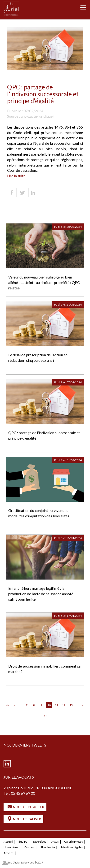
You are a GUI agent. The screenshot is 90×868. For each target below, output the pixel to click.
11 (56, 705)
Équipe (23, 842)
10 (49, 705)
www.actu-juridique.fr (38, 116)
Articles (9, 853)
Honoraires (11, 847)
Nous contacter (29, 807)
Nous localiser (27, 819)
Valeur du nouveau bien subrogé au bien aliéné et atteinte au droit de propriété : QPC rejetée (44, 282)
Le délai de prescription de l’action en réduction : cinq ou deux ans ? (38, 357)
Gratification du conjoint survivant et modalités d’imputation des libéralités (39, 513)
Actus (55, 842)
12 (64, 705)
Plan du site (48, 847)
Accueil (8, 842)
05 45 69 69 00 (23, 793)
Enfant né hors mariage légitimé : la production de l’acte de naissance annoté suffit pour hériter (41, 594)
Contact (29, 847)
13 (71, 705)
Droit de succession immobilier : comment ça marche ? (44, 669)
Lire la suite (16, 176)
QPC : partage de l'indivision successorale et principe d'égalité (44, 435)
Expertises (39, 842)
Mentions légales (72, 847)
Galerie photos (74, 842)
